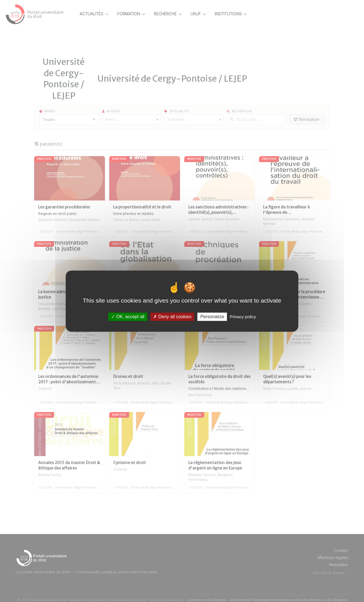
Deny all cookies (172, 317)
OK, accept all (128, 317)
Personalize (212, 317)
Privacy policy (243, 317)
